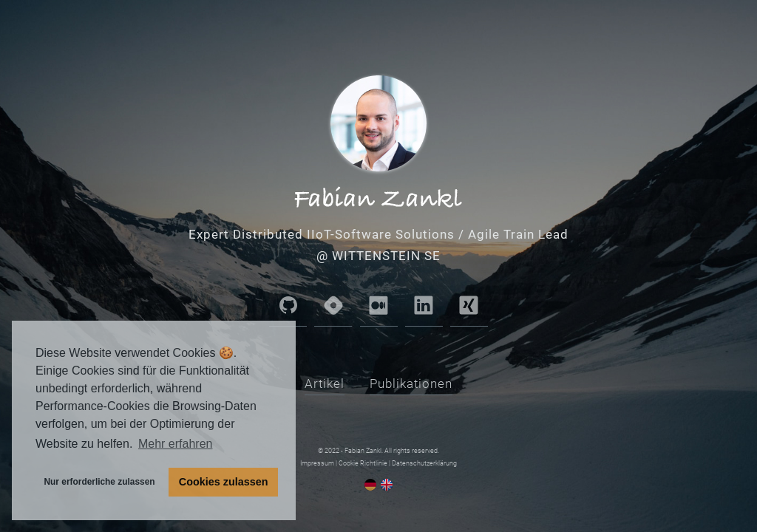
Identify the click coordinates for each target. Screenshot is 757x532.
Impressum (317, 463)
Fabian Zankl (363, 451)
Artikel (325, 383)
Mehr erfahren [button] (176, 444)
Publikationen (411, 383)
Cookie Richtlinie (363, 463)
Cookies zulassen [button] (224, 482)
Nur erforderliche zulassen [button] (100, 482)
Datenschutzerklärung (424, 463)
